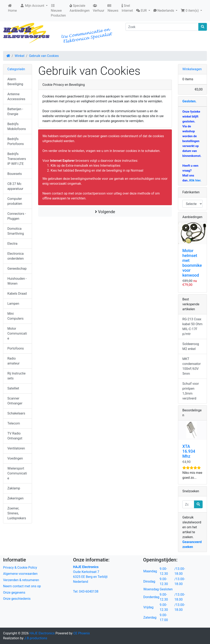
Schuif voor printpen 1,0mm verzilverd (191, 391)
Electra (12, 244)
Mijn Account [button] (33, 6)
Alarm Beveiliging (15, 82)
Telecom (14, 423)
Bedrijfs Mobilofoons (17, 126)
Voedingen (15, 458)
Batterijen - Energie (15, 111)
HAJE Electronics (42, 633)
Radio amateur (13, 361)
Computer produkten (15, 201)
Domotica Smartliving (16, 231)
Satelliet (13, 388)
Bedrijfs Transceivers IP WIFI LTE (17, 159)
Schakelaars (16, 413)
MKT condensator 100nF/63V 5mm (191, 366)
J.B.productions (36, 638)
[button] (143, 11)
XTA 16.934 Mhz (189, 451)
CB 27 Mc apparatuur (15, 186)
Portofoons (16, 348)
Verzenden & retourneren (21, 580)
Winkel (20, 56)
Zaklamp (14, 488)
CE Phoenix (82, 633)
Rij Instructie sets (16, 376)
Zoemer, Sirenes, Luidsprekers (17, 513)
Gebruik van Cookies (44, 56)
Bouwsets (15, 174)
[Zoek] (162, 27)
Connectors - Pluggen (17, 216)
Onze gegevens (14, 593)
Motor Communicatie (17, 333)
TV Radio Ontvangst (15, 436)
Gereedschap (17, 269)
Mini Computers (15, 316)
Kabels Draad (17, 294)
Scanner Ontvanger (15, 401)
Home (12, 8)
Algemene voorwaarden (20, 574)
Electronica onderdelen (15, 256)
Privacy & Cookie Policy (20, 568)
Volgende (105, 212)
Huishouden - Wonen (17, 281)
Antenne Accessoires (16, 97)
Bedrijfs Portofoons (16, 141)
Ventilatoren (16, 448)
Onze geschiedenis (17, 599)
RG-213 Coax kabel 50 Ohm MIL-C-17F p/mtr (192, 327)
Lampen (13, 304)
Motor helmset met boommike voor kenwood (192, 263)
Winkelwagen (192, 69)
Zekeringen (15, 498)
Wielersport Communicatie (17, 473)
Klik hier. (195, 180)
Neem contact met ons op (22, 586)
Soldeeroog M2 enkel (191, 346)
